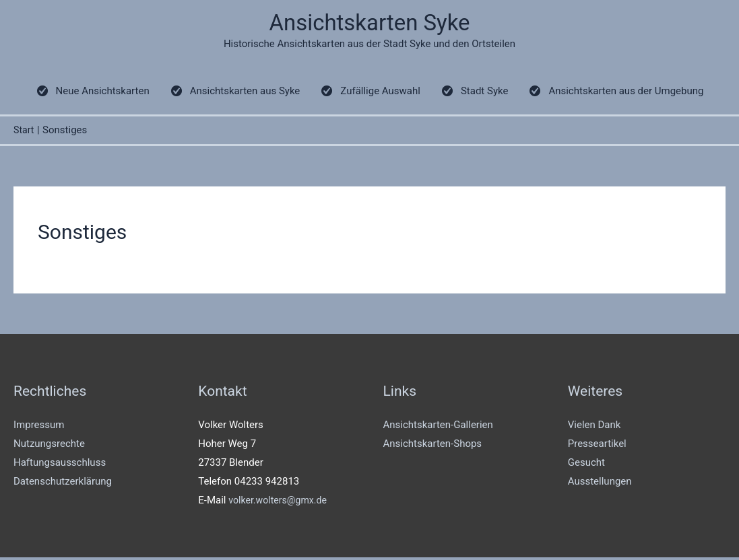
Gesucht (586, 465)
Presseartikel (597, 447)
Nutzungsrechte (49, 447)
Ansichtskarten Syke (369, 24)
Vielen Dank (595, 428)
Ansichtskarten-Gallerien (438, 428)
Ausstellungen (600, 484)
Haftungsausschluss (60, 465)
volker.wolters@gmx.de (281, 503)
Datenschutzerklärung (63, 484)
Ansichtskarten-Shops (433, 447)
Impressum (39, 428)
